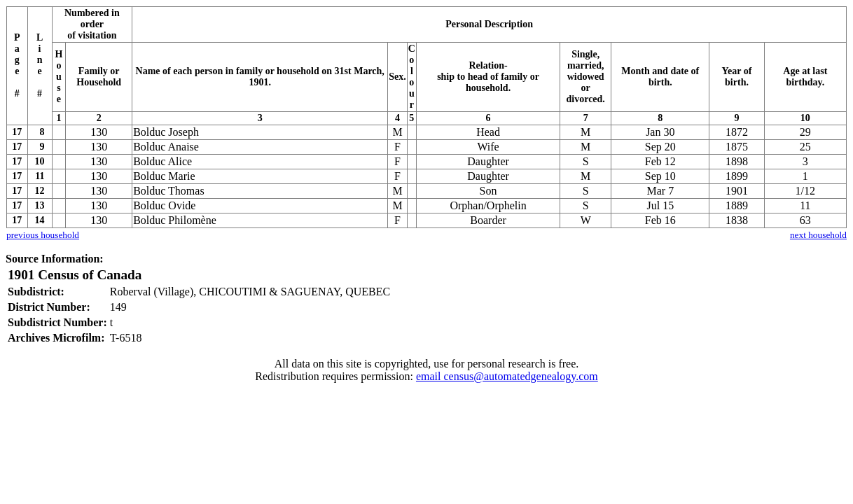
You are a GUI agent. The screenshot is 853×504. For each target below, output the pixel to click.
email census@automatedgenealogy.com (507, 376)
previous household (43, 235)
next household (818, 235)
